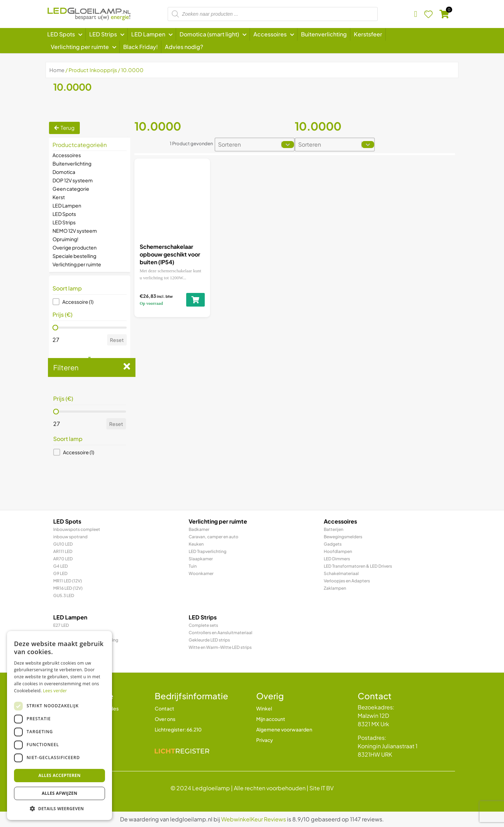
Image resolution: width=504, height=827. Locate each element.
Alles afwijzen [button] (59, 793)
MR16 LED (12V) (68, 588)
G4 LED (61, 566)
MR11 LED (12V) (68, 581)
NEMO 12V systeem (75, 231)
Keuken (196, 544)
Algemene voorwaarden (284, 729)
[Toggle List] (288, 145)
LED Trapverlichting (208, 551)
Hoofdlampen (338, 551)
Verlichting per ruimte (77, 264)
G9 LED (60, 573)
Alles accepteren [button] (60, 775)
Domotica (64, 172)
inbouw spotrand (70, 537)
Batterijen (334, 529)
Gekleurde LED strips (209, 640)
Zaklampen (335, 588)
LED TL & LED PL (68, 647)
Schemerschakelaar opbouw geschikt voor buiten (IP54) (170, 254)
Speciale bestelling (74, 256)
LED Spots (64, 214)
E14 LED (61, 633)
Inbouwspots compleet (77, 529)
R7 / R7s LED (65, 655)
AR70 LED (63, 559)
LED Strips (64, 222)
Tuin (193, 566)
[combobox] (248, 145)
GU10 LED (63, 544)
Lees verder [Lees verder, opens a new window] (55, 691)
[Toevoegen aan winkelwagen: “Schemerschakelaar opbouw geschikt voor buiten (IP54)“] (195, 300)
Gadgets (333, 544)
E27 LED (61, 625)
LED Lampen (67, 205)
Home (57, 70)
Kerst (59, 197)
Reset (117, 340)
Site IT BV (321, 788)
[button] (90, 302)
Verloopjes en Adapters (347, 581)
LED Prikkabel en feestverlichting (86, 640)
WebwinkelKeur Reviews (254, 819)
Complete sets (203, 625)
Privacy (265, 740)
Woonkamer (201, 573)
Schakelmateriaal (341, 573)
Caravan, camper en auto (213, 537)
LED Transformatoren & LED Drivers (358, 566)
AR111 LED (63, 551)
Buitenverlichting (72, 163)
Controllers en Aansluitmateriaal (220, 633)
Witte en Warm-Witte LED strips (220, 647)
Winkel (264, 708)
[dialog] (59, 726)
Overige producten (75, 247)
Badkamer (199, 529)
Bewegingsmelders (343, 537)
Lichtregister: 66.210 (178, 729)
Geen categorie (71, 189)
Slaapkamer (201, 559)
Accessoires (67, 155)
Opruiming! (65, 239)
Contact (164, 708)
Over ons (165, 719)
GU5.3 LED (64, 595)
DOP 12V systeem (73, 180)
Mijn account (271, 719)
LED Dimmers (337, 559)
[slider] (55, 328)
